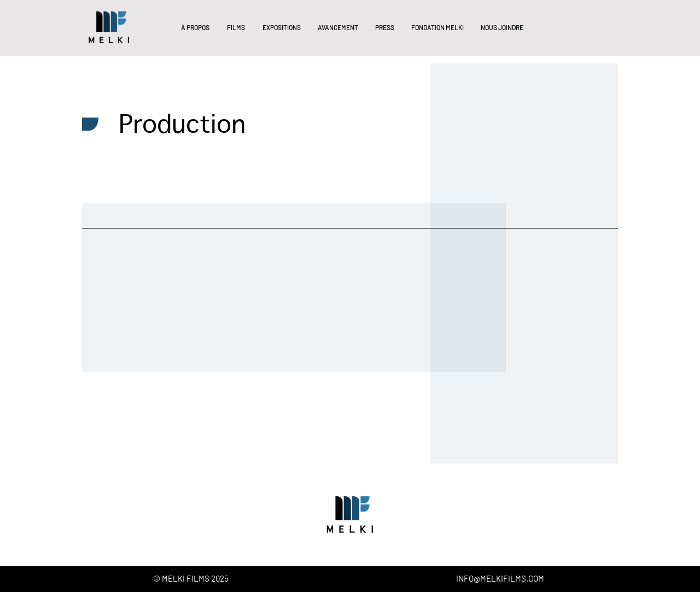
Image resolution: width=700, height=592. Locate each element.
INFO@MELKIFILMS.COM (500, 578)
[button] (195, 27)
